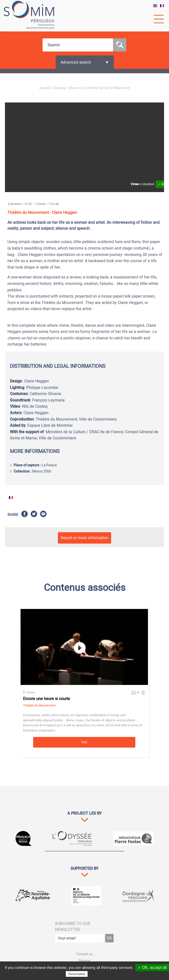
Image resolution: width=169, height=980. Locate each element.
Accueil (45, 88)
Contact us (84, 954)
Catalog (59, 88)
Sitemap (84, 961)
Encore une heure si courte (47, 699)
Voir (84, 742)
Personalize (77, 974)
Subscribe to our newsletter (73, 927)
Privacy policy (99, 974)
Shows (74, 88)
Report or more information (84, 538)
